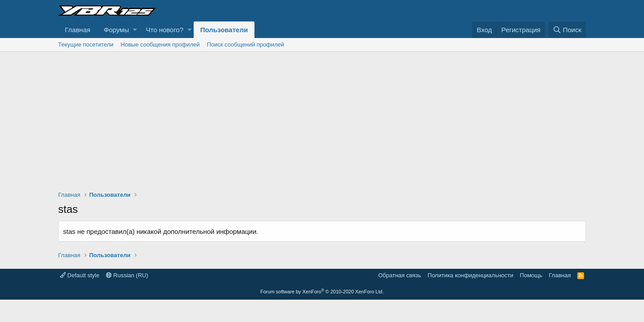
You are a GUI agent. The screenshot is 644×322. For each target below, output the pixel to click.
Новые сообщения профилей (160, 44)
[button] (135, 30)
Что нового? (165, 30)
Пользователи (224, 30)
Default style (80, 275)
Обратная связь (400, 275)
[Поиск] (567, 30)
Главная (78, 30)
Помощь (531, 275)
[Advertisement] (322, 119)
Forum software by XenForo (322, 292)
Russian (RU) (127, 275)
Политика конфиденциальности (470, 275)
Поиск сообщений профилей (245, 44)
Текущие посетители (86, 44)
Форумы (116, 30)
